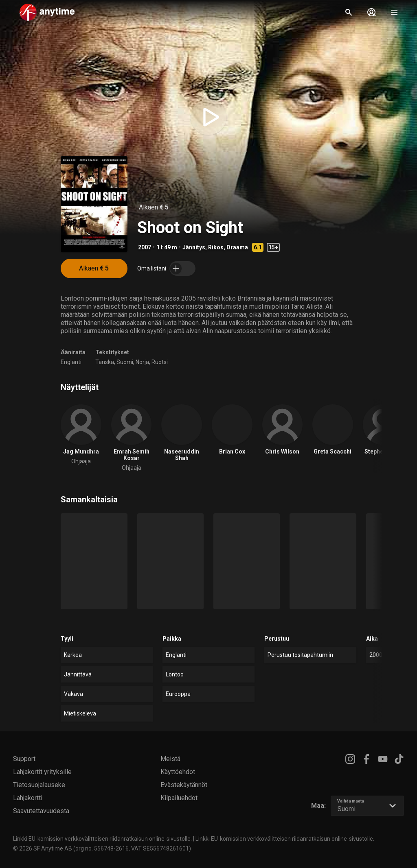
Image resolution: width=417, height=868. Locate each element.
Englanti (71, 362)
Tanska (105, 362)
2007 (145, 247)
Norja (142, 362)
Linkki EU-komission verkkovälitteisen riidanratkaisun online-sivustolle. (102, 839)
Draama (237, 247)
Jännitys (194, 247)
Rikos (216, 247)
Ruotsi (160, 362)
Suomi (125, 362)
